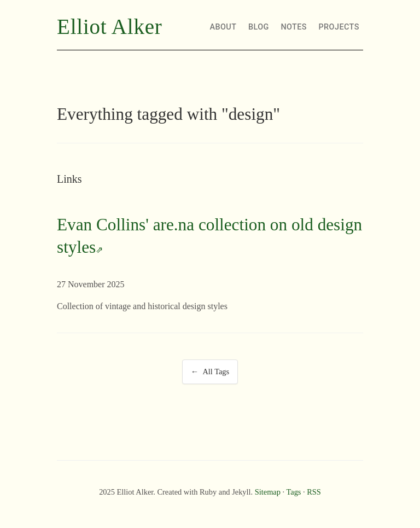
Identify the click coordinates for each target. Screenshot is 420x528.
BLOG (259, 27)
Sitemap (268, 492)
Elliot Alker (110, 27)
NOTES (294, 27)
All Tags (216, 372)
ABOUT (223, 27)
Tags (293, 492)
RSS (314, 492)
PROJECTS (339, 27)
